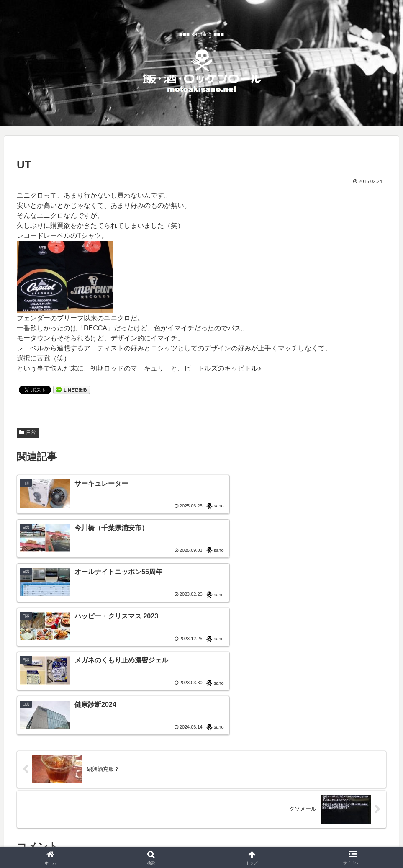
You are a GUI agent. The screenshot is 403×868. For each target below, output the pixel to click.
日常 (28, 433)
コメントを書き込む (201, 743)
